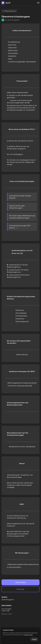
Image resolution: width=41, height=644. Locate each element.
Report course (7, 614)
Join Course (20, 582)
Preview (21, 589)
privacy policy (28, 635)
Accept (34, 639)
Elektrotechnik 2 (9, 11)
